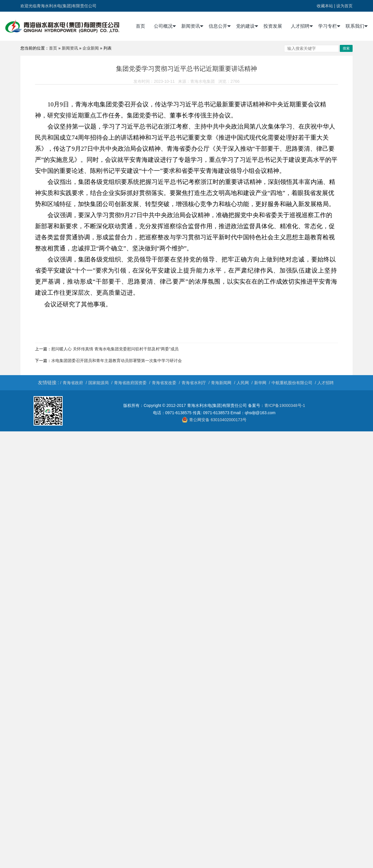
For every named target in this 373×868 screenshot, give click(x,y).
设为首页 (344, 6)
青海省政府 (73, 383)
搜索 (346, 48)
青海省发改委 (164, 383)
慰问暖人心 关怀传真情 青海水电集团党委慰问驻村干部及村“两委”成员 (115, 349)
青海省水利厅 (194, 383)
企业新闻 (91, 48)
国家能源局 (98, 383)
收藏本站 (325, 6)
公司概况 (165, 26)
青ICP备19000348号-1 (285, 405)
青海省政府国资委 (130, 383)
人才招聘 (302, 26)
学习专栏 (329, 26)
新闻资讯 (192, 26)
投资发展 (273, 26)
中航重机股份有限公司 (292, 383)
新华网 (260, 383)
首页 (140, 26)
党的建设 (247, 26)
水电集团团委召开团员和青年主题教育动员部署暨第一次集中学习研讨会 (117, 361)
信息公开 (220, 26)
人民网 (243, 383)
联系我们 (357, 26)
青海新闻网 (221, 383)
